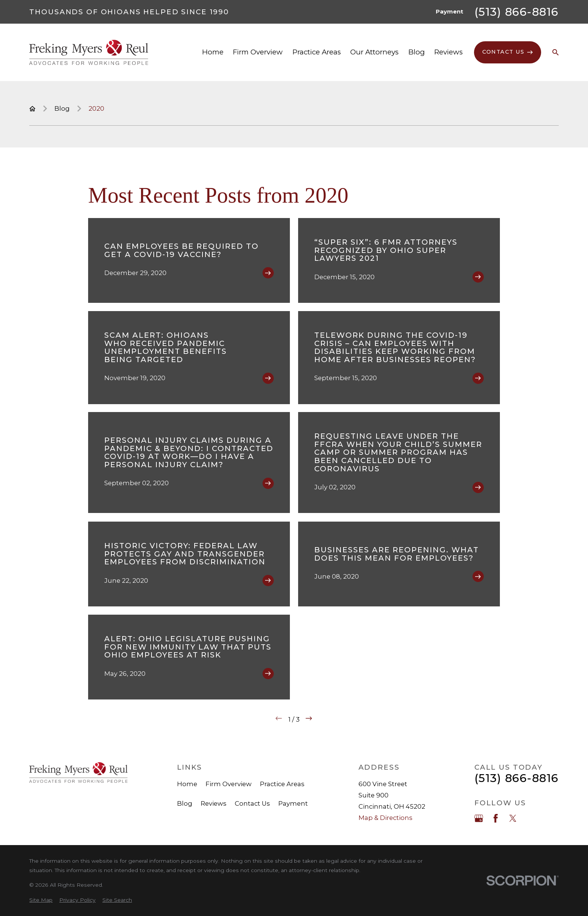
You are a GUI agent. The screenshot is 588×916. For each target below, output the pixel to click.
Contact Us (252, 803)
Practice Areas (282, 784)
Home (187, 784)
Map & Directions (385, 818)
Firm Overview (229, 784)
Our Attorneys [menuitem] (374, 52)
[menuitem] (41, 900)
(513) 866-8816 (517, 12)
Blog (185, 803)
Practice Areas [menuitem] (317, 52)
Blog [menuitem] (417, 52)
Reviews (214, 803)
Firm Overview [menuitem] (258, 52)
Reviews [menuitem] (448, 52)
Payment (449, 12)
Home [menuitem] (213, 52)
